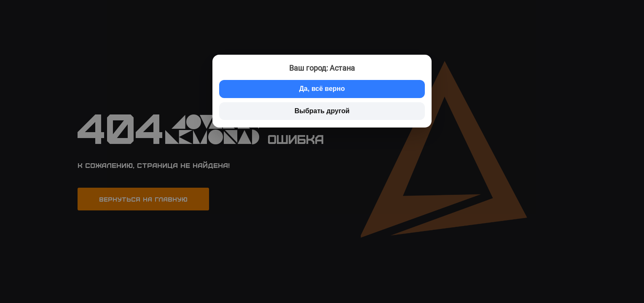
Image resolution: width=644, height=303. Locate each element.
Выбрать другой (322, 111)
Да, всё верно (322, 89)
